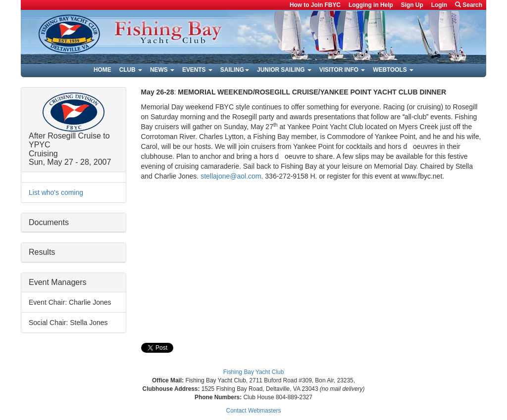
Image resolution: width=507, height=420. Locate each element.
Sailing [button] (235, 70)
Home (102, 70)
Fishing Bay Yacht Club (254, 372)
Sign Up (412, 5)
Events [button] (197, 70)
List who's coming (56, 192)
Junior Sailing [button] (284, 70)
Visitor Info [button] (342, 70)
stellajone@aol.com (231, 176)
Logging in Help (371, 5)
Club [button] (131, 70)
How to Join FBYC (315, 5)
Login (439, 5)
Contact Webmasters (254, 411)
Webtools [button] (393, 70)
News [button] (162, 70)
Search (469, 5)
